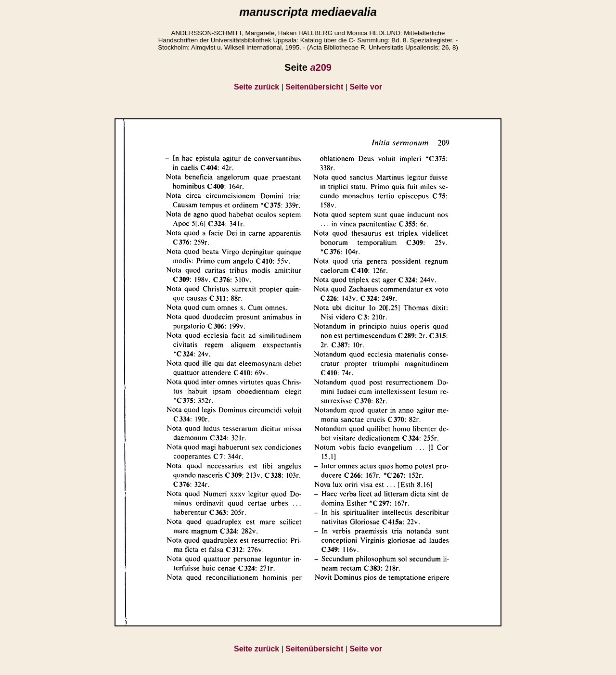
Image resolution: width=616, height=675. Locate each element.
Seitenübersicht (314, 87)
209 (321, 67)
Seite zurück (257, 87)
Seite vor (366, 87)
